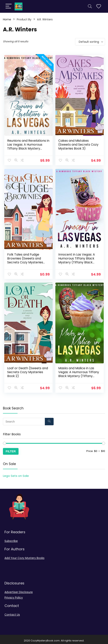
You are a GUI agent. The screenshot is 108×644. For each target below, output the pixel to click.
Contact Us (12, 612)
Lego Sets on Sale (16, 473)
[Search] (90, 6)
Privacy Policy (14, 595)
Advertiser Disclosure (19, 590)
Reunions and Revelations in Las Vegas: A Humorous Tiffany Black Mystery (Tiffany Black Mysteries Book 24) (28, 148)
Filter (11, 449)
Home (7, 19)
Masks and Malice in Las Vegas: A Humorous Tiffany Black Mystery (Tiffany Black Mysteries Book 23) (79, 372)
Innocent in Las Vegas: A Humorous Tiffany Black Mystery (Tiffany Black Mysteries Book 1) (77, 259)
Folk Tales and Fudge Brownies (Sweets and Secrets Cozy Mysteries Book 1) (25, 259)
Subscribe (11, 538)
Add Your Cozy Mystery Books (24, 555)
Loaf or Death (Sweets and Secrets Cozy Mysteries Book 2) (28, 370)
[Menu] (9, 6)
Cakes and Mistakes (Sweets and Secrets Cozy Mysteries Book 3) (79, 144)
